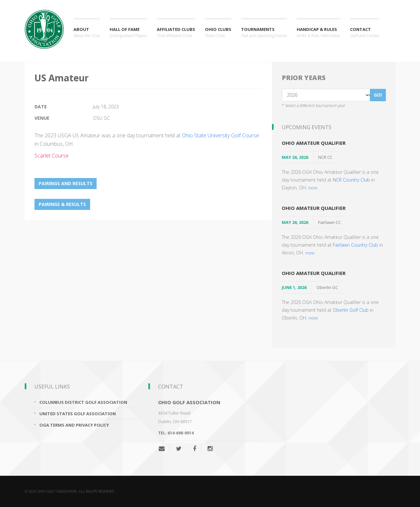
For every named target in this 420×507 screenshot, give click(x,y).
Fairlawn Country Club (355, 245)
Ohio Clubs (218, 33)
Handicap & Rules (318, 33)
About (87, 33)
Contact (365, 33)
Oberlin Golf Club (351, 310)
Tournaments (264, 33)
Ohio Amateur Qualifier (314, 143)
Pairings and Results (66, 183)
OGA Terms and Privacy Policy (74, 425)
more (313, 188)
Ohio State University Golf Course (220, 135)
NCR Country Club (351, 180)
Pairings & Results (62, 204)
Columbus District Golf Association (83, 402)
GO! (378, 95)
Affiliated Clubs (176, 33)
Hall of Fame (128, 33)
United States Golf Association (78, 414)
